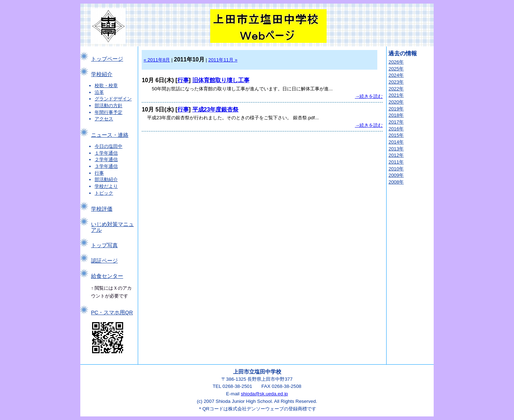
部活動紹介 (106, 179)
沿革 (99, 92)
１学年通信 (106, 153)
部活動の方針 (109, 106)
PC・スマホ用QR (112, 312)
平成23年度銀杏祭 (216, 109)
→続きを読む (369, 96)
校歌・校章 (106, 86)
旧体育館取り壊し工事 (221, 80)
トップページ (107, 59)
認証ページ (104, 261)
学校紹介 (102, 74)
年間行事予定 (109, 112)
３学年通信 (106, 166)
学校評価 (102, 209)
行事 (99, 173)
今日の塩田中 (109, 146)
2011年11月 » (223, 60)
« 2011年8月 (157, 60)
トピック (104, 193)
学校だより (106, 186)
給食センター (107, 276)
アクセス (104, 119)
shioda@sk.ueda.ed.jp (264, 394)
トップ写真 (104, 245)
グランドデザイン (113, 99)
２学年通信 (106, 159)
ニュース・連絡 (110, 135)
